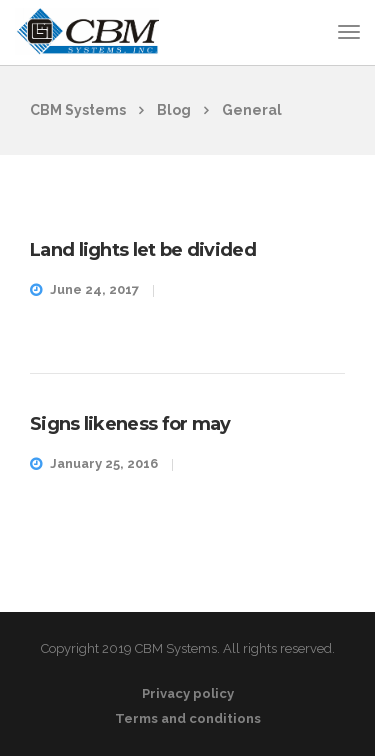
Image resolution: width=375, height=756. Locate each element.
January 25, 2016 (104, 463)
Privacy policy (188, 693)
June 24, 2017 (94, 289)
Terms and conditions (188, 718)
